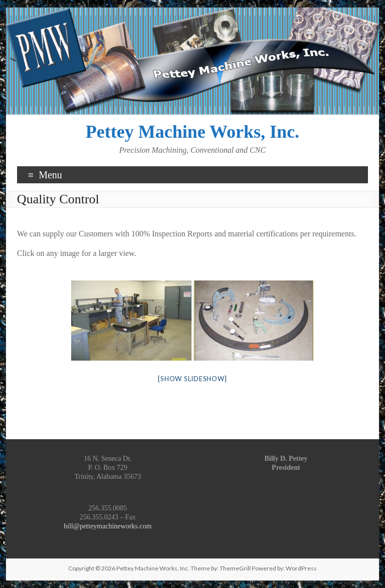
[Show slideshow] (192, 379)
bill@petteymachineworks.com (108, 526)
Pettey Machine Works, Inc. (192, 132)
